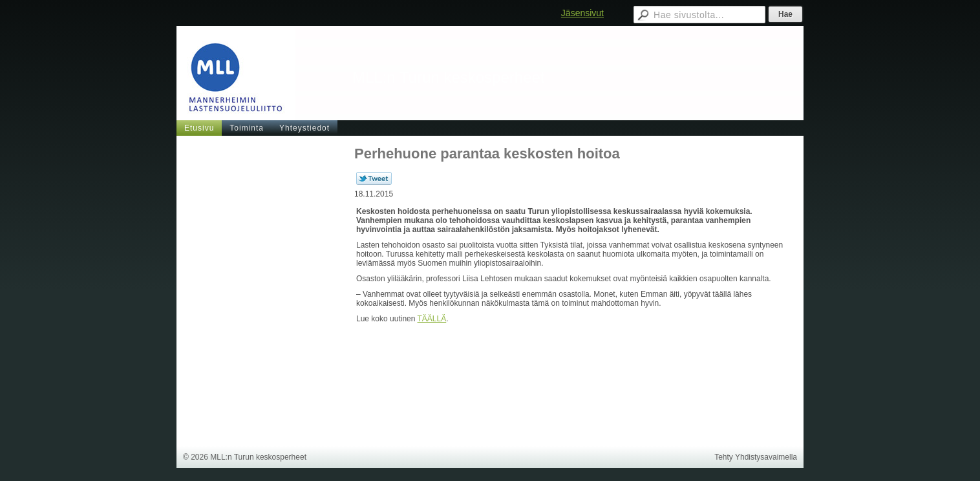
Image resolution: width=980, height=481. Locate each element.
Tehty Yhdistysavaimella (756, 457)
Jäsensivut (582, 13)
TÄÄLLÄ (432, 319)
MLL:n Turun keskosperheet (449, 77)
